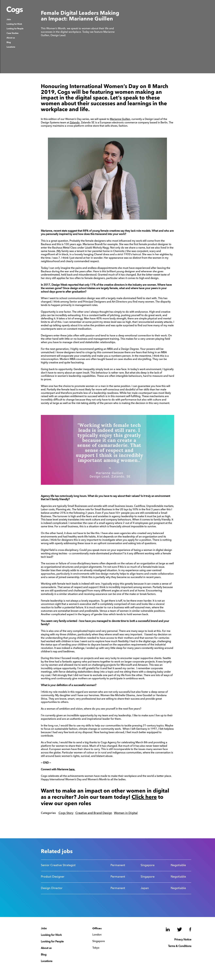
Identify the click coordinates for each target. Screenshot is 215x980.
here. (72, 770)
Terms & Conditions (180, 946)
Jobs (9, 20)
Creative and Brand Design (94, 813)
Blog (9, 43)
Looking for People (15, 29)
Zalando (75, 123)
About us (11, 38)
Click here (144, 797)
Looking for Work (14, 24)
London (97, 935)
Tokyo (96, 948)
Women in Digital (126, 813)
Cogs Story (66, 813)
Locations (11, 47)
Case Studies (12, 33)
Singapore (99, 941)
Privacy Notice (183, 940)
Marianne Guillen (120, 119)
